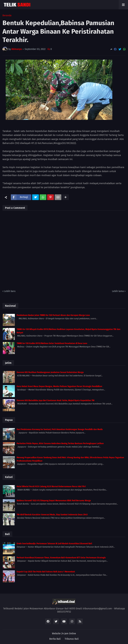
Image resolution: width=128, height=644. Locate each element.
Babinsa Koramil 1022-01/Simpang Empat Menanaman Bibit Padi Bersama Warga (54, 501)
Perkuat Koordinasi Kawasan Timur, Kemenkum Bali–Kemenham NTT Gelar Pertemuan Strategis (61, 558)
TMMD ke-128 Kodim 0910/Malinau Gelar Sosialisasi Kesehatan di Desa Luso (52, 343)
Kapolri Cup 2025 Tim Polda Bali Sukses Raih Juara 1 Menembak (46, 572)
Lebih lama (118, 291)
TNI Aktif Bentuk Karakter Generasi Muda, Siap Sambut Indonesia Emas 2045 (52, 515)
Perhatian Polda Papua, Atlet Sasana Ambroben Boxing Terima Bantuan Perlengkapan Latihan (60, 443)
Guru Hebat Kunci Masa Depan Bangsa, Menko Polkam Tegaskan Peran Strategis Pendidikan (59, 386)
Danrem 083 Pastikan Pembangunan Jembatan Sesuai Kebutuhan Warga (50, 372)
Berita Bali (55, 639)
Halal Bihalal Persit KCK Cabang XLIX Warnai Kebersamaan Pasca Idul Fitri (51, 486)
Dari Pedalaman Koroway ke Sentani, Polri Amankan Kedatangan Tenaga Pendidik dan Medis (60, 429)
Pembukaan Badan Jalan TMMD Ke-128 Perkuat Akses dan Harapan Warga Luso (53, 315)
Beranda (7, 16)
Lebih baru (10, 291)
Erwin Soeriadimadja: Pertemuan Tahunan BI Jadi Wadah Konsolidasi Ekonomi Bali (54, 544)
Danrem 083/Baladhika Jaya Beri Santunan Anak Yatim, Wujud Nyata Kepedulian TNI (56, 400)
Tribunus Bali (72, 639)
